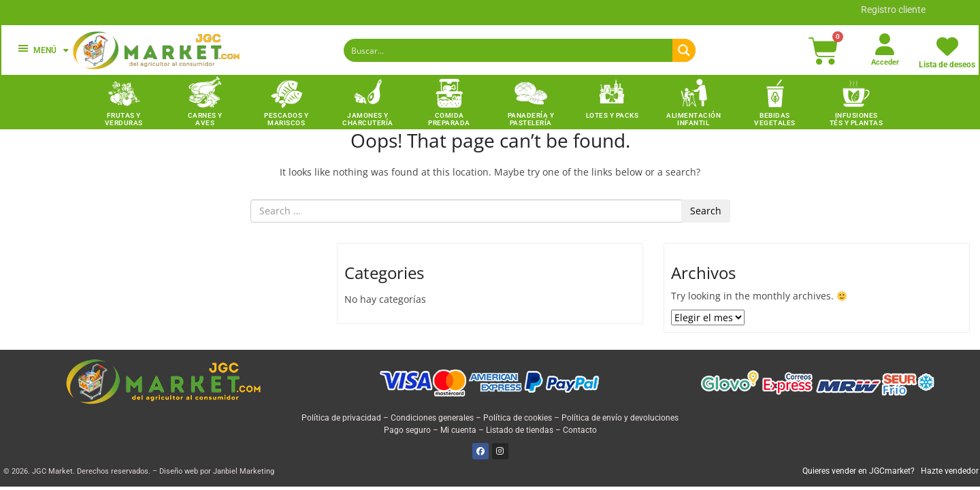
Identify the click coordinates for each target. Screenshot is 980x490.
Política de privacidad (341, 418)
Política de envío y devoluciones (620, 418)
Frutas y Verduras (124, 119)
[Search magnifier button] (684, 50)
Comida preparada (449, 119)
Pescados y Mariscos (286, 119)
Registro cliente (893, 10)
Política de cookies (518, 418)
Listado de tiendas (520, 430)
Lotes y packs (612, 115)
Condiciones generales (432, 418)
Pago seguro (407, 430)
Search (706, 211)
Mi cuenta (458, 430)
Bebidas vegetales (775, 119)
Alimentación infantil (693, 119)
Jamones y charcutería (368, 119)
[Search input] (509, 50)
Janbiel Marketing (244, 471)
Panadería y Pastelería (531, 119)
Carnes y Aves (205, 119)
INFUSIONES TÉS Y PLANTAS (856, 119)
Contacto (580, 430)
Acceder (885, 62)
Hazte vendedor (950, 471)
